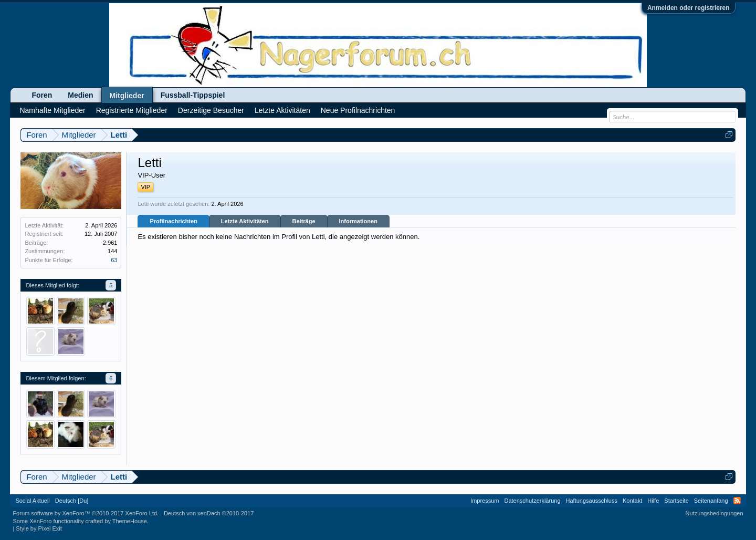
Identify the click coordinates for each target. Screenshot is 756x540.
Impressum (485, 501)
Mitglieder (127, 96)
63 (114, 260)
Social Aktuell (32, 501)
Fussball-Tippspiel (193, 95)
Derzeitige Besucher (211, 110)
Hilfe (653, 501)
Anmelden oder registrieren (689, 8)
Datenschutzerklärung (533, 501)
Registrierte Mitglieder (132, 110)
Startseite (676, 501)
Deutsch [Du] (72, 501)
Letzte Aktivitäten (245, 221)
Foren (42, 95)
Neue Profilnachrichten (358, 110)
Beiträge (304, 221)
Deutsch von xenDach (209, 513)
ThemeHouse (130, 521)
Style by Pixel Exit (39, 528)
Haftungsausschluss (592, 501)
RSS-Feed (737, 501)
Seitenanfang (711, 501)
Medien (80, 95)
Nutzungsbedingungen (715, 513)
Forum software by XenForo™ (86, 513)
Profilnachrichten (173, 221)
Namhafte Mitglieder (52, 110)
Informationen (358, 221)
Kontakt (632, 501)
